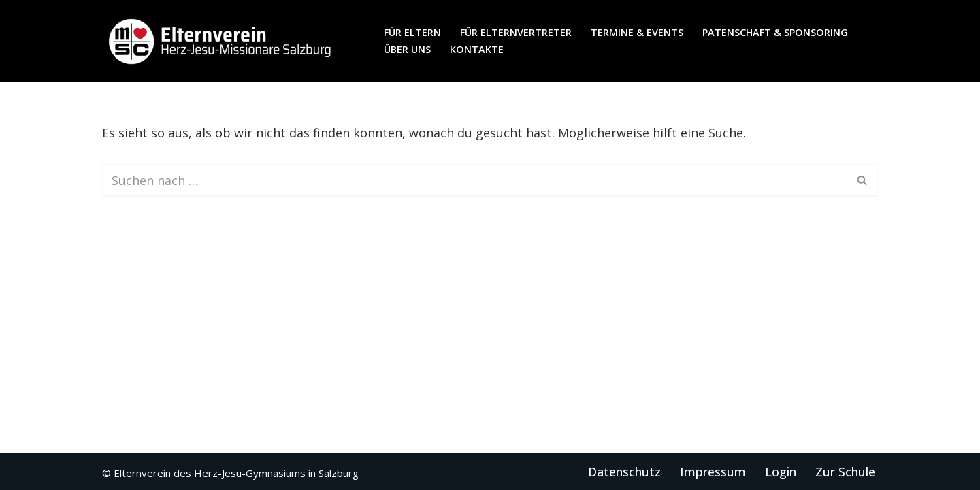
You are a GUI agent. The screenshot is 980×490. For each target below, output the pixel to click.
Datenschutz (624, 472)
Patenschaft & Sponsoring (775, 32)
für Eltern (412, 32)
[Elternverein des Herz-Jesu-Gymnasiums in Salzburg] (221, 41)
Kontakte (477, 49)
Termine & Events (637, 32)
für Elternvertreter (516, 32)
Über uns (407, 49)
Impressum (713, 472)
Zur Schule (845, 472)
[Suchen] (475, 180)
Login (781, 472)
